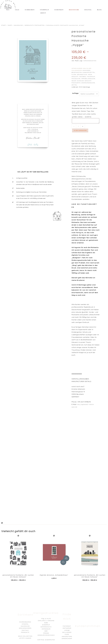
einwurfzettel (89, 72)
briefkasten (77, 72)
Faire (67, 634)
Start (4, 25)
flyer (74, 75)
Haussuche (18, 25)
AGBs (46, 623)
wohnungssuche (88, 83)
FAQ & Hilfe (46, 619)
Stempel (25, 624)
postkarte (76, 83)
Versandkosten (90, 61)
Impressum (46, 629)
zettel (74, 85)
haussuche (76, 79)
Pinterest (67, 626)
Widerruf (46, 625)
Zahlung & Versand (46, 621)
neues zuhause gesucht (82, 81)
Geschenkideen (25, 628)
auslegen (87, 70)
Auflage (75, 93)
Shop (10, 25)
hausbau (83, 77)
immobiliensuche (88, 79)
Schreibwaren (25, 622)
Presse (46, 633)
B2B (46, 631)
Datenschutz (46, 627)
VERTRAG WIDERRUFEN (46, 640)
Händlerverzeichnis (46, 635)
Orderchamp (67, 639)
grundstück (82, 75)
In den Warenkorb (80, 130)
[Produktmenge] (78, 126)
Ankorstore (67, 636)
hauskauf (91, 77)
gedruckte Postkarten (35, 25)
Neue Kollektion (25, 636)
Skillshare (67, 632)
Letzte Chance (25, 638)
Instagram (67, 628)
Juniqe (67, 630)
